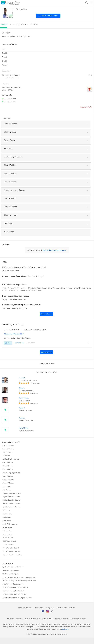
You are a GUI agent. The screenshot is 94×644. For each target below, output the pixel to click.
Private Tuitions (8, 538)
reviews (25, 25)
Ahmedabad (75, 619)
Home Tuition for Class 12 (12, 555)
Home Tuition (7, 534)
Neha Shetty (24, 428)
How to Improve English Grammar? (15, 594)
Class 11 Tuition (8, 445)
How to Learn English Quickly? (13, 591)
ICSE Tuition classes (9, 541)
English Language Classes (12, 493)
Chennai (19, 619)
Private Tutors (7, 527)
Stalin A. (22, 418)
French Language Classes (12, 473)
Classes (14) (14, 25)
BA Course (6, 510)
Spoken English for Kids (11, 570)
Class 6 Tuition (8, 462)
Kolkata (58, 619)
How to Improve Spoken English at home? (17, 598)
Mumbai (44, 619)
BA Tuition (6, 456)
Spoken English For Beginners (13, 567)
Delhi (26, 619)
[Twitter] (52, 612)
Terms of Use (39, 608)
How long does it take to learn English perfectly (19, 577)
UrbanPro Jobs (62, 608)
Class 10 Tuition (8, 480)
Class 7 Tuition (8, 466)
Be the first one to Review (54, 250)
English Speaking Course (11, 500)
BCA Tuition (7, 490)
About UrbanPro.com (25, 608)
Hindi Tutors (7, 521)
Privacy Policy (50, 608)
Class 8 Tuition (8, 469)
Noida (84, 619)
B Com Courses (8, 545)
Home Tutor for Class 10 (11, 551)
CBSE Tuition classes (10, 524)
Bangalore (10, 619)
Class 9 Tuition (8, 476)
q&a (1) (34, 25)
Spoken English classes (11, 459)
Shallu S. (22, 408)
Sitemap (72, 608)
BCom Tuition (7, 452)
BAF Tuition (6, 486)
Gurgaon (66, 619)
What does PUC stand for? (14, 334)
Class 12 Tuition (8, 449)
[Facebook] (43, 612)
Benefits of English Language (13, 584)
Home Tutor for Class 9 (11, 548)
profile (4, 25)
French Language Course (11, 507)
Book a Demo (46, 314)
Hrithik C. (22, 378)
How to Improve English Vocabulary (15, 587)
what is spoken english (10, 574)
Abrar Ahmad (24, 398)
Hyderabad (35, 619)
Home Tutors (7, 514)
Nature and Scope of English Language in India (19, 581)
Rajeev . (22, 388)
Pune (51, 619)
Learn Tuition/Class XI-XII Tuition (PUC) (35, 330)
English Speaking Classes (11, 497)
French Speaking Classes (11, 504)
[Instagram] (47, 612)
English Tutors (7, 517)
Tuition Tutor (7, 531)
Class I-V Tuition (8, 483)
